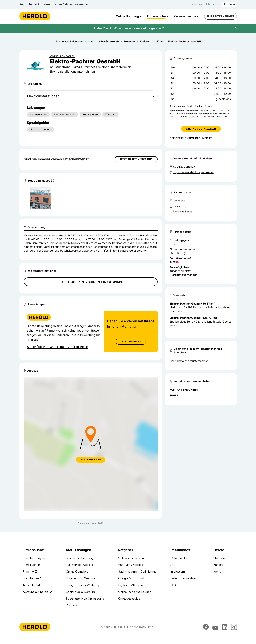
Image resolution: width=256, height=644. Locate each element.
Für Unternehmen (221, 16)
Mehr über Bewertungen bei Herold (58, 354)
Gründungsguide (129, 605)
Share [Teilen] (174, 395)
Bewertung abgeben (62, 56)
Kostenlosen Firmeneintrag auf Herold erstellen (54, 4)
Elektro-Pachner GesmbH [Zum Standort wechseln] (186, 303)
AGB (174, 571)
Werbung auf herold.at (37, 599)
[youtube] (215, 634)
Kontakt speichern (184, 390)
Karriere (197, 4)
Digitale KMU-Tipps (131, 592)
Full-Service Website (79, 571)
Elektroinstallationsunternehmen (189, 361)
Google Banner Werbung (82, 592)
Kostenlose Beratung (80, 565)
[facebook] (206, 634)
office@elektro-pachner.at (191, 138)
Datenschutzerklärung (185, 585)
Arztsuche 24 (31, 592)
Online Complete (77, 578)
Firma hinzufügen (34, 565)
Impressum (178, 578)
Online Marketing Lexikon (135, 599)
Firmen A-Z (30, 578)
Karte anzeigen (91, 466)
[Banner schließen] (236, 28)
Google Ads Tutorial (131, 585)
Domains (72, 612)
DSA (173, 592)
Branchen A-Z (32, 585)
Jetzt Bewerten (131, 348)
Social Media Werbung (81, 599)
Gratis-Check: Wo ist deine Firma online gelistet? (128, 28)
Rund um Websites (131, 571)
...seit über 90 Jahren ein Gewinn (91, 289)
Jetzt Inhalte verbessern (136, 159)
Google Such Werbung (81, 585)
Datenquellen (179, 565)
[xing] (234, 634)
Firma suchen (31, 571)
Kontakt (218, 578)
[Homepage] (35, 16)
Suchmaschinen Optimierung (85, 605)
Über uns (212, 4)
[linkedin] (225, 634)
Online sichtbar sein (131, 565)
